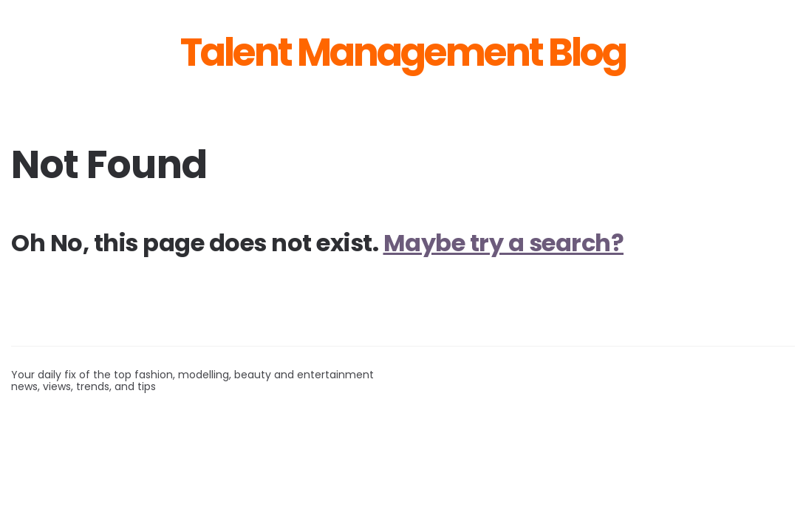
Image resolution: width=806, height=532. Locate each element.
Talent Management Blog (403, 52)
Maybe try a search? (504, 243)
